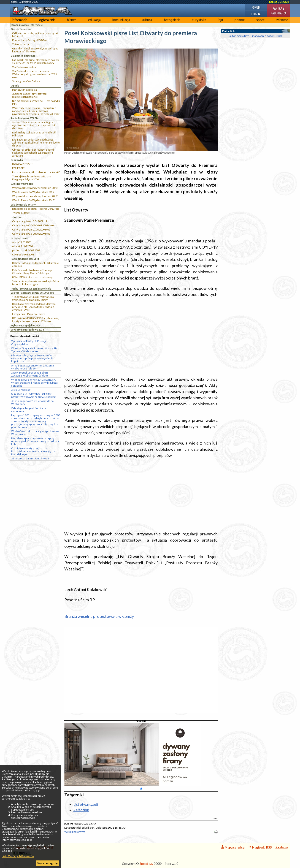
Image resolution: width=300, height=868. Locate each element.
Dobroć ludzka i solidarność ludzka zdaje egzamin (35, 264)
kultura (147, 20)
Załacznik (81, 810)
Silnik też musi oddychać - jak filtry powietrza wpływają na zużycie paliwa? (34, 395)
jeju (220, 20)
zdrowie (282, 20)
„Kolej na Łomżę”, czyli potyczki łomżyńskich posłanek (30, 95)
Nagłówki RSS (260, 847)
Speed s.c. (146, 864)
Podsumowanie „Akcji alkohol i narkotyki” (36, 172)
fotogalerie (172, 20)
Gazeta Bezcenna (21, 29)
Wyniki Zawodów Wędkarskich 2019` (33, 192)
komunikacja (121, 20)
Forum (256, 7)
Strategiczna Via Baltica (26, 81)
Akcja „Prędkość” (21, 390)
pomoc (240, 20)
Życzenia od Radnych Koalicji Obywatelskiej (28, 343)
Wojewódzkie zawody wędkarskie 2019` (35, 196)
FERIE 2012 (18, 168)
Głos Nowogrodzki (22, 184)
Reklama (282, 847)
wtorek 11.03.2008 (22, 246)
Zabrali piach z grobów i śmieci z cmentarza (30, 410)
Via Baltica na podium (25, 67)
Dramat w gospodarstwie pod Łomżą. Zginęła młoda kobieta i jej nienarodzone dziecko (36, 142)
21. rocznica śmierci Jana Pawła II (30, 458)
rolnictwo (17, 217)
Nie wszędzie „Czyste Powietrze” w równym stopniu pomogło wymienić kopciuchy (32, 358)
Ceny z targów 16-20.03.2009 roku (31, 234)
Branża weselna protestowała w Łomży (99, 616)
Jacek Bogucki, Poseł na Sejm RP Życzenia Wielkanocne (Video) (30, 374)
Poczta (256, 14)
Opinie (15, 85)
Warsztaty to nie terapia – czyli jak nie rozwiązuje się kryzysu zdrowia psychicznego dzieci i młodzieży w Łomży (36, 111)
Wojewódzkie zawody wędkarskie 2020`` (35, 188)
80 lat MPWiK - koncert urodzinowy (32, 277)
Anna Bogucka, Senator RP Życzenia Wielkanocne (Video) (32, 367)
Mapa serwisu (233, 847)
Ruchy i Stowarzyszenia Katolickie (31, 289)
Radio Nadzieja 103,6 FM (25, 259)
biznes (72, 20)
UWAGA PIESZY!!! (23, 164)
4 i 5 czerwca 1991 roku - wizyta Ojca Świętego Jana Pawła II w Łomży (33, 298)
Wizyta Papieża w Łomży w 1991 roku (32, 293)
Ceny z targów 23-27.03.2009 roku (31, 229)
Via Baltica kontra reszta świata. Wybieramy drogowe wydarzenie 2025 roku (34, 74)
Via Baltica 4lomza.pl (23, 56)
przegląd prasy (20, 238)
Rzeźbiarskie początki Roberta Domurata (36, 209)
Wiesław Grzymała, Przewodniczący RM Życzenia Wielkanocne (34, 350)
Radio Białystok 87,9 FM (25, 118)
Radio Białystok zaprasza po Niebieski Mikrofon (34, 134)
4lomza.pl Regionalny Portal (33, 850)
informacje (20, 20)
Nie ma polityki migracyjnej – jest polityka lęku (36, 102)
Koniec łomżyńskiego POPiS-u (29, 40)
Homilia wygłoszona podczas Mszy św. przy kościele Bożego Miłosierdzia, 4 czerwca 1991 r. (34, 307)
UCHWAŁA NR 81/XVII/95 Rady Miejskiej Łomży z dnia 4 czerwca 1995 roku (36, 320)
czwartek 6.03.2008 (23, 254)
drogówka (17, 160)
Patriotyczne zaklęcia (24, 90)
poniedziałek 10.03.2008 (26, 250)
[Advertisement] (141, 340)
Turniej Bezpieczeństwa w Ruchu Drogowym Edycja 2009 (32, 178)
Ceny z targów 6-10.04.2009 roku (31, 221)
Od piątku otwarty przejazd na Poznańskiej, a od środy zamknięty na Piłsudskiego (33, 451)
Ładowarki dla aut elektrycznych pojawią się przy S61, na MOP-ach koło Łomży (36, 61)
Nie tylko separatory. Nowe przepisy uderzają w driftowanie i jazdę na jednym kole (35, 441)
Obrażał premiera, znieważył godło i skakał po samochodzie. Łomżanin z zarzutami (33, 153)
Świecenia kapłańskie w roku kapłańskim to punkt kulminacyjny (36, 283)
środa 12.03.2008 (22, 242)
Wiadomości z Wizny (23, 205)
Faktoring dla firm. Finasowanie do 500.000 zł (256, 36)
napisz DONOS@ (279, 2)
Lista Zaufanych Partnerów (18, 856)
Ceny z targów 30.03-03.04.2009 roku (33, 225)
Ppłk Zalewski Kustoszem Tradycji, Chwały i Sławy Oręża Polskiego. (32, 271)
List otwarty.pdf (86, 804)
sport (260, 20)
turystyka (199, 20)
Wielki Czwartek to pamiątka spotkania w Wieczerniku (35, 433)
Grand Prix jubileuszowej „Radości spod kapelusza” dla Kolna (35, 50)
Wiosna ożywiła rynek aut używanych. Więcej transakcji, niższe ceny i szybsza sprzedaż (34, 383)
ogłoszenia (47, 20)
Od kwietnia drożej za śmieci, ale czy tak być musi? (35, 35)
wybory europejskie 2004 (26, 325)
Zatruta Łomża (20, 44)
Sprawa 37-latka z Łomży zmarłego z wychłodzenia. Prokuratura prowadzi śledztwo (34, 125)
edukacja (94, 20)
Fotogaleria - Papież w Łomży (28, 314)
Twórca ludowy (21, 213)
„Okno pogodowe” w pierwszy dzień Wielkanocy (32, 402)
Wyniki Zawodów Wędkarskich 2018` (33, 200)
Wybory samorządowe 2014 (27, 330)
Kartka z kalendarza (279, 11)
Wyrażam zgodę (47, 863)
